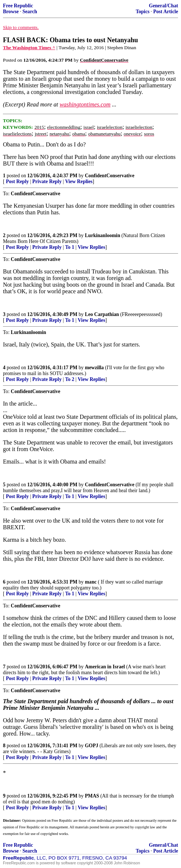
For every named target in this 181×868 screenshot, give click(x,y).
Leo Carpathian (102, 314)
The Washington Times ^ (29, 48)
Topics (143, 12)
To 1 (70, 247)
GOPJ (92, 746)
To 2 (70, 379)
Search (30, 12)
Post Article (166, 12)
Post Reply (17, 181)
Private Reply (47, 181)
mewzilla (94, 368)
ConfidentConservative (110, 176)
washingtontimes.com (85, 104)
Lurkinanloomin (103, 235)
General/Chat (164, 6)
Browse (11, 12)
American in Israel (105, 667)
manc (91, 582)
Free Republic (18, 6)
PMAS (92, 796)
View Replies (79, 181)
